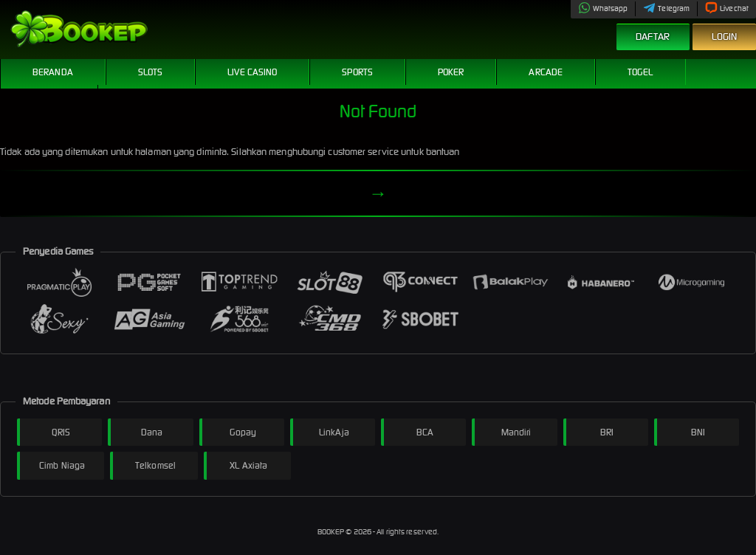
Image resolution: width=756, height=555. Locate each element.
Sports (357, 72)
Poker (451, 72)
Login (725, 37)
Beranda (53, 72)
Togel (640, 72)
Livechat (727, 8)
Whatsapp (603, 8)
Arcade (546, 72)
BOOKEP (332, 532)
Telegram (666, 8)
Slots (151, 72)
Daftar (653, 37)
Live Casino (252, 72)
